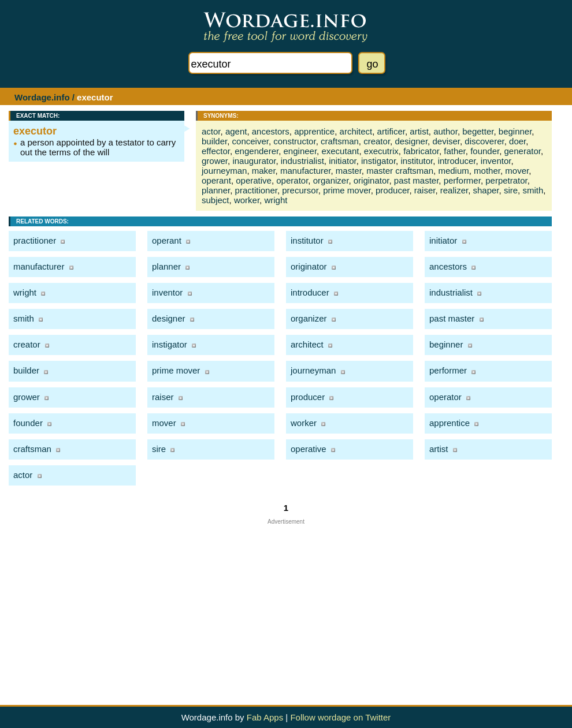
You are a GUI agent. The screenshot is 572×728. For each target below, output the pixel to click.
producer (392, 190)
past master (417, 180)
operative (254, 180)
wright (276, 200)
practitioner (256, 190)
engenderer (257, 151)
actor (211, 131)
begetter (478, 131)
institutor (417, 161)
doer (517, 141)
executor (35, 131)
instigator (378, 161)
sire (511, 190)
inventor (496, 161)
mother (487, 171)
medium (453, 171)
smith (533, 190)
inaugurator (254, 161)
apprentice (314, 131)
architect (356, 131)
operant (216, 180)
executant (340, 151)
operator (292, 180)
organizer (331, 180)
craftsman (340, 141)
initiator (343, 161)
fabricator (421, 151)
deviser (446, 141)
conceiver (250, 141)
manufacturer (306, 171)
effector (216, 151)
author (445, 131)
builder (214, 141)
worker (247, 200)
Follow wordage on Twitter (340, 717)
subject (216, 200)
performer (462, 180)
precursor (300, 190)
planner (216, 190)
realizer (454, 190)
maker (264, 171)
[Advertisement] (286, 606)
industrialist (302, 161)
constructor (294, 141)
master (349, 171)
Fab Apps (265, 717)
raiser (425, 190)
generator (523, 151)
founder (485, 151)
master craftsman (400, 171)
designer (411, 141)
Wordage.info (42, 97)
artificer (391, 131)
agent (236, 131)
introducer (457, 161)
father (455, 151)
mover (517, 171)
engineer (300, 151)
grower (215, 161)
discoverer (484, 141)
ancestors (271, 131)
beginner (515, 131)
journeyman (224, 171)
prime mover (347, 190)
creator (377, 141)
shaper (486, 190)
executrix (381, 151)
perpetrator (506, 180)
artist (419, 131)
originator (372, 180)
